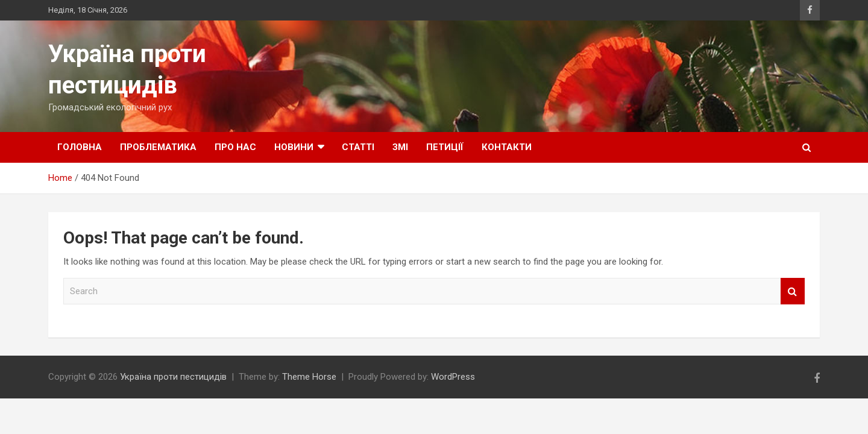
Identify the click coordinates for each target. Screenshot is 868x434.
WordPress (453, 377)
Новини (294, 147)
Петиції (445, 147)
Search (793, 291)
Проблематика (158, 147)
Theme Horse (309, 377)
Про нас (235, 147)
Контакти (507, 147)
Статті (358, 147)
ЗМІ (400, 147)
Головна (80, 147)
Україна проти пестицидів (173, 377)
